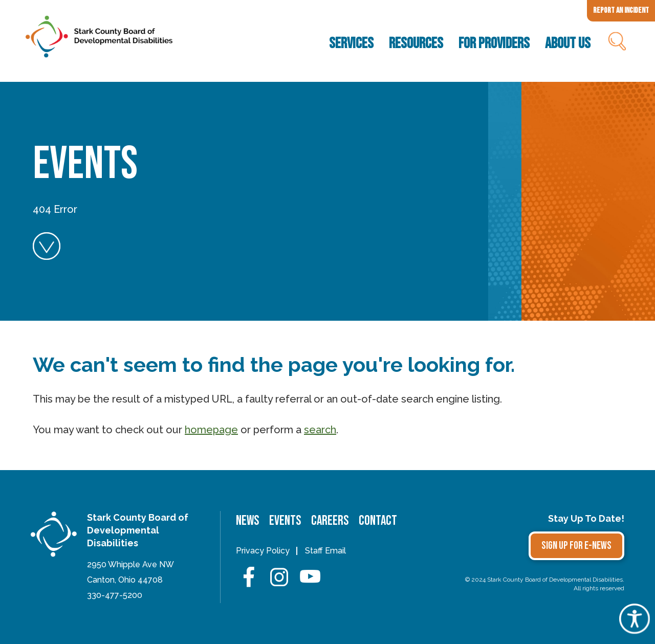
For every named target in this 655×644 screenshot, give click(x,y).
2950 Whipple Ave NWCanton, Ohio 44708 (130, 572)
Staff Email (325, 551)
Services (351, 43)
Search (616, 43)
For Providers (494, 43)
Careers (330, 521)
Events (285, 521)
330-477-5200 (115, 595)
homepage (211, 430)
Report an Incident (621, 10)
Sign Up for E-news (576, 546)
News (247, 521)
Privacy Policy (263, 551)
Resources (416, 43)
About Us (568, 43)
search (320, 430)
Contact (378, 521)
